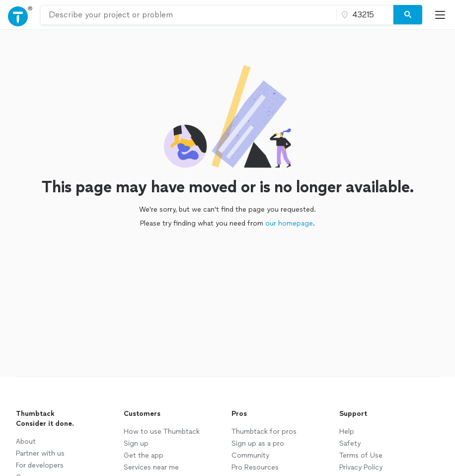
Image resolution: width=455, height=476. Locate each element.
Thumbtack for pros (264, 432)
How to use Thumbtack (162, 432)
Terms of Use (361, 455)
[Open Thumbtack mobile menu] (443, 15)
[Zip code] (364, 15)
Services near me (151, 467)
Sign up (136, 443)
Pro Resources (255, 467)
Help (347, 432)
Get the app (144, 455)
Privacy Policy (361, 467)
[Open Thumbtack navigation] (20, 15)
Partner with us (40, 453)
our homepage (289, 223)
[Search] (408, 15)
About (26, 441)
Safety (350, 443)
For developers (40, 465)
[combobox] (189, 15)
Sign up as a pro (258, 443)
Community (250, 455)
